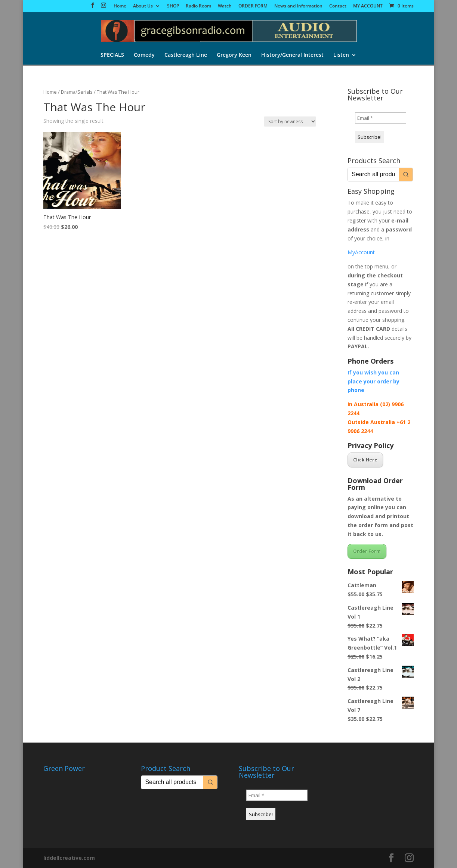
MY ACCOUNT (368, 6)
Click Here (365, 460)
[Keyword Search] (373, 175)
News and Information (298, 6)
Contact (338, 6)
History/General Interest (292, 56)
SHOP (173, 6)
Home (120, 6)
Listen (341, 56)
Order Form (367, 551)
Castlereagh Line (186, 56)
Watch (225, 6)
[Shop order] (290, 122)
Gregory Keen (234, 56)
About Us (143, 6)
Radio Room (198, 6)
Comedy (144, 56)
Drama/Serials (77, 92)
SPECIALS (112, 56)
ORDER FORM (253, 6)
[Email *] (381, 118)
